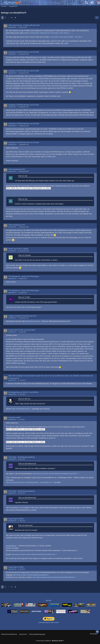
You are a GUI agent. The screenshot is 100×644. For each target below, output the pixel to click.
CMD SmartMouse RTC (17, 169)
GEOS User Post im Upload (18, 249)
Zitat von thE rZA (24, 399)
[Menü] (97, 3)
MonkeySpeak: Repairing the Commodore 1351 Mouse (49, 33)
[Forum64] (45, 3)
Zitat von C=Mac (24, 297)
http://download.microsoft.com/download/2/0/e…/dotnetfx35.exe (29, 482)
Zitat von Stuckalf (24, 255)
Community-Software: (50, 641)
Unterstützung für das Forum (49, 622)
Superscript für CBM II (16, 519)
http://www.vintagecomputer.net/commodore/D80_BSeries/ (54, 577)
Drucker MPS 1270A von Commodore (22, 330)
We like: (49, 600)
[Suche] (86, 3)
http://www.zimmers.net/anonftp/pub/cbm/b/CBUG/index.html (33, 554)
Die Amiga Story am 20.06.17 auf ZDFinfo (23, 392)
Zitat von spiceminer (25, 525)
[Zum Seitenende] (97, 632)
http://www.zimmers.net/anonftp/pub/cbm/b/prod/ (30, 575)
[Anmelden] (92, 3)
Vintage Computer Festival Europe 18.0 (22, 316)
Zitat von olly (23, 176)
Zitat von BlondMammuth (27, 464)
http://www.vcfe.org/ (33, 321)
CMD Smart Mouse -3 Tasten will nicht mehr (24, 25)
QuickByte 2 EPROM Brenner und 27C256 (24, 52)
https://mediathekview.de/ (21, 409)
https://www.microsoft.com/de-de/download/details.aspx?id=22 (55, 474)
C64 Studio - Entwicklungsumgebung (22, 457)
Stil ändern (94, 634)
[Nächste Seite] (15, 18)
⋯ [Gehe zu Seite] (8, 18)
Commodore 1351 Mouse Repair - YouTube (65, 37)
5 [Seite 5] (12, 18)
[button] (97, 18)
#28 (38, 546)
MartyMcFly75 (12, 27)
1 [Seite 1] (2, 18)
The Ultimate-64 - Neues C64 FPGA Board (24, 276)
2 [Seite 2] (5, 18)
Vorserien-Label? (14, 417)
